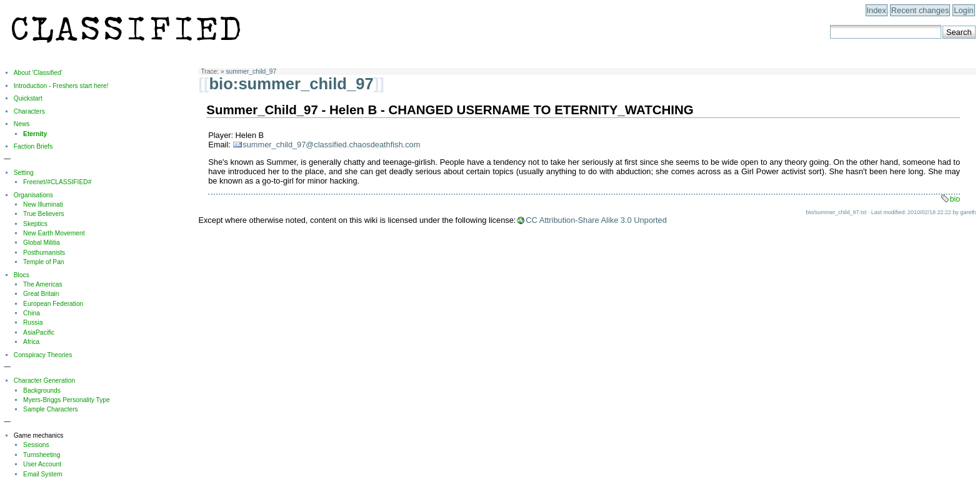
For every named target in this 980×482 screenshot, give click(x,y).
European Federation (53, 304)
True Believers (44, 214)
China (32, 313)
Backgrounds (42, 391)
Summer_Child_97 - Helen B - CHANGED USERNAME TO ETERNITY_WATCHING (450, 110)
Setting (24, 173)
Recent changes (920, 10)
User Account (42, 464)
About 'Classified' (38, 73)
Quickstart (28, 98)
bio (955, 199)
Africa (31, 342)
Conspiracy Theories (43, 355)
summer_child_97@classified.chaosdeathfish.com (331, 145)
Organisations (33, 195)
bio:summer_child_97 (291, 84)
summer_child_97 (251, 71)
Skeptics (35, 224)
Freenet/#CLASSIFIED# (57, 182)
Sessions (36, 445)
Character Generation (44, 381)
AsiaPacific (39, 332)
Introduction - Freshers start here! (61, 86)
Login (963, 10)
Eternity (35, 134)
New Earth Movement (54, 233)
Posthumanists (44, 253)
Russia (33, 322)
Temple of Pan (43, 262)
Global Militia (42, 243)
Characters (29, 111)
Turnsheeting (42, 455)
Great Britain (41, 294)
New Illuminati (43, 204)
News (22, 124)
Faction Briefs (33, 146)
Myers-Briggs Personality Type (67, 400)
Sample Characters (51, 409)
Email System (43, 474)
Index (877, 10)
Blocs (22, 275)
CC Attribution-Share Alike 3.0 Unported (596, 220)
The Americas (43, 284)
